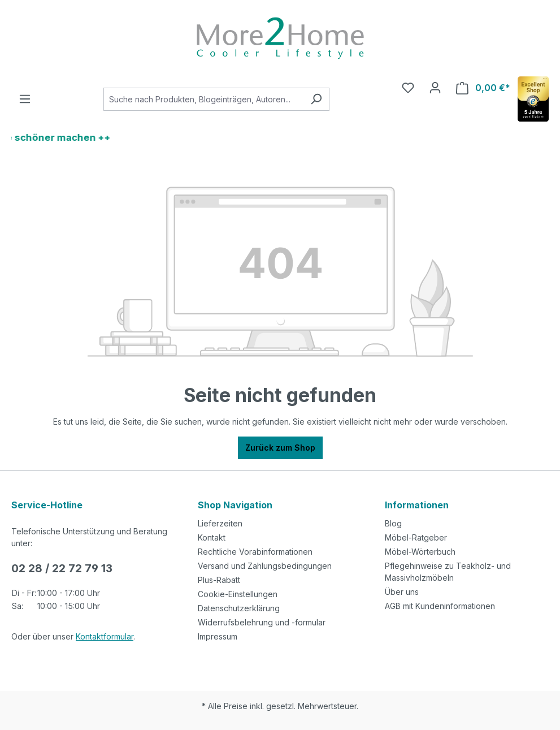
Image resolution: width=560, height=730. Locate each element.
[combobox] (203, 99)
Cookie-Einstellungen (238, 594)
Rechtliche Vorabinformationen (255, 552)
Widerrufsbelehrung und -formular (262, 622)
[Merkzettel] (408, 88)
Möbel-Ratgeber (416, 537)
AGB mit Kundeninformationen (440, 606)
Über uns (402, 592)
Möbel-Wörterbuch (420, 552)
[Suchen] (316, 99)
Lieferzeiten (220, 523)
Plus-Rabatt (219, 580)
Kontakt (212, 537)
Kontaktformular (105, 636)
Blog (393, 523)
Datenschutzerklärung (239, 608)
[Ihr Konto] (435, 88)
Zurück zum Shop (280, 448)
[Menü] (25, 99)
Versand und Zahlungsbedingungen (265, 566)
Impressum (218, 636)
